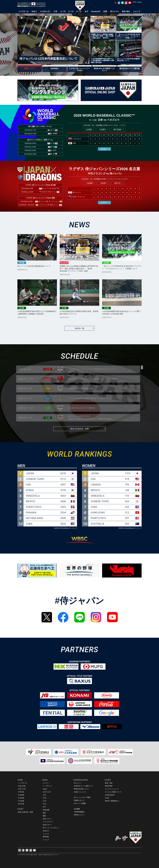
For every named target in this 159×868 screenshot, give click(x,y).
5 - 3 (52, 188)
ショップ (46, 840)
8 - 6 (52, 147)
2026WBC (55, 68)
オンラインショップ (112, 789)
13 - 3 (48, 201)
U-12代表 (21, 801)
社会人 (45, 789)
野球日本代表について (81, 789)
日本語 (134, 2)
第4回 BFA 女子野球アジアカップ (104, 69)
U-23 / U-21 (22, 789)
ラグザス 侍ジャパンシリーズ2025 (79, 69)
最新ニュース (30, 68)
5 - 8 (52, 134)
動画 (44, 816)
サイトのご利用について (113, 792)
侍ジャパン (78, 783)
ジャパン (46, 783)
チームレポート (48, 822)
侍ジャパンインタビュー (51, 828)
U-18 (44, 798)
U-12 (44, 804)
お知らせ (46, 831)
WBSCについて (79, 815)
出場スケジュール (80, 792)
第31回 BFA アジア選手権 (129, 68)
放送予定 (117, 183)
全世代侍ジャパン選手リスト (84, 786)
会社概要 (77, 809)
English (140, 2)
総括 (44, 813)
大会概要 (89, 130)
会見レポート (47, 825)
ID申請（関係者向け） (112, 801)
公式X (107, 798)
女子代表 (21, 804)
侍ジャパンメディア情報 (82, 797)
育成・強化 (109, 783)
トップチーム (22, 783)
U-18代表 (21, 795)
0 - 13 (52, 143)
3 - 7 (47, 192)
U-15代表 (21, 798)
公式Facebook (110, 795)
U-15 (44, 801)
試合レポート (47, 819)
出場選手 (103, 130)
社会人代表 (22, 786)
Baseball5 (46, 810)
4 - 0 (49, 205)
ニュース (46, 834)
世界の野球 (109, 786)
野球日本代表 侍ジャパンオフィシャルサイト (32, 5)
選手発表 (46, 837)
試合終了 (104, 149)
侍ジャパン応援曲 (80, 803)
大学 (44, 795)
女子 (44, 807)
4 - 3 (52, 150)
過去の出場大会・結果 (79, 429)
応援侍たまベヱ (79, 800)
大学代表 (21, 792)
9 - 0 (52, 154)
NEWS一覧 (80, 328)
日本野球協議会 (79, 812)
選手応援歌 (117, 130)
